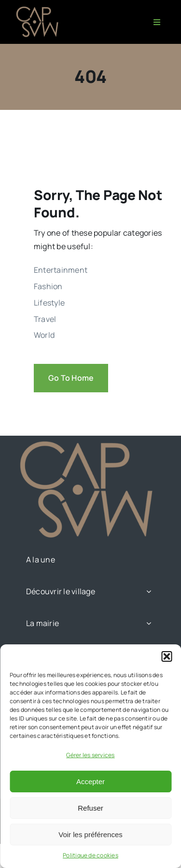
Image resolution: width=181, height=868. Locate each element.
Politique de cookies (90, 855)
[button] (167, 656)
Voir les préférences (90, 835)
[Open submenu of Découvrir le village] (149, 592)
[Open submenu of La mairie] (149, 623)
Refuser (90, 808)
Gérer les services (90, 755)
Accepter (90, 781)
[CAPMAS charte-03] (39, 9)
